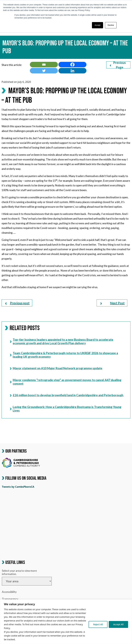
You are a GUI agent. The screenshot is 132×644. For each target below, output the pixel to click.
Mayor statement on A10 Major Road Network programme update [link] (56, 368)
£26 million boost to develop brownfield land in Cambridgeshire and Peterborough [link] (67, 395)
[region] (66, 622)
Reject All (98, 624)
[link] (44, 65)
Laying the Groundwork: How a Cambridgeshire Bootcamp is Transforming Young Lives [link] (66, 409)
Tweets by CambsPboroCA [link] (18, 487)
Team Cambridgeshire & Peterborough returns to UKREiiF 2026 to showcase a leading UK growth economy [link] (64, 355)
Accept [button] (98, 25)
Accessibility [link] (9, 592)
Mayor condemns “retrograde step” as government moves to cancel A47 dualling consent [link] (66, 382)
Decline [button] (111, 25)
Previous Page (118, 65)
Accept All (118, 624)
